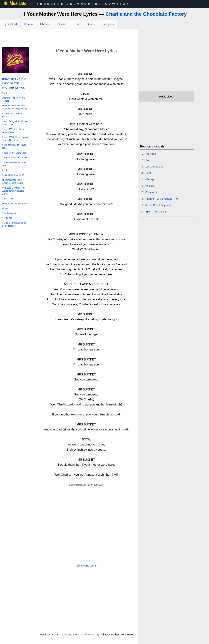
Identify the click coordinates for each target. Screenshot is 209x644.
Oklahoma (151, 192)
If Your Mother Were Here (14, 153)
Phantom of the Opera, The (162, 199)
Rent (148, 173)
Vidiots (5, 208)
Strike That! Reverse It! (13, 175)
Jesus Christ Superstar (159, 205)
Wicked (150, 186)
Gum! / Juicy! (8, 199)
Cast (91, 24)
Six (147, 160)
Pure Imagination (10, 213)
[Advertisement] (69, 39)
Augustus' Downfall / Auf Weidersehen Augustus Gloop (13, 191)
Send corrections (87, 566)
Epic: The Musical (156, 211)
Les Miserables (154, 166)
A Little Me (7, 218)
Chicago (150, 179)
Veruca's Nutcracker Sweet (15, 204)
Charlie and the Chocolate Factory (146, 14)
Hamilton (151, 154)
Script (77, 24)
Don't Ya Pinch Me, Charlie (15, 158)
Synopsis (108, 24)
